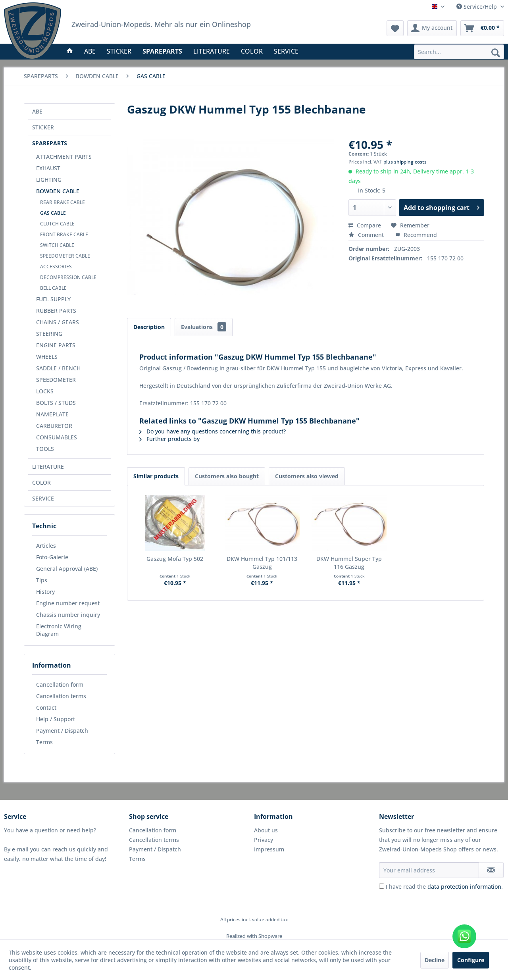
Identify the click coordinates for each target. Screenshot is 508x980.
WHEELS (47, 357)
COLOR (41, 482)
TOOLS (45, 449)
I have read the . (444, 887)
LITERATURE (48, 467)
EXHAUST (48, 168)
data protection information (464, 887)
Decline (435, 960)
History (45, 592)
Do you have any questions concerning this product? (213, 431)
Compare (365, 225)
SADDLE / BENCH (58, 368)
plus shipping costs (405, 162)
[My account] (432, 28)
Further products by (169, 439)
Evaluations (204, 327)
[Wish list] (395, 28)
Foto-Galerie (52, 557)
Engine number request (68, 603)
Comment (367, 235)
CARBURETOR (54, 426)
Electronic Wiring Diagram (59, 630)
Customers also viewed (307, 476)
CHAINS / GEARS (58, 322)
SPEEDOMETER (56, 380)
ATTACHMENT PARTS (64, 157)
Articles (46, 546)
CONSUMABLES (57, 437)
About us (266, 830)
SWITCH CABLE (57, 245)
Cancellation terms (61, 696)
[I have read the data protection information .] (382, 886)
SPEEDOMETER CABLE (65, 256)
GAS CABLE (53, 213)
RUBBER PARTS (56, 311)
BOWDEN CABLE (58, 191)
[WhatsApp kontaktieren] (464, 936)
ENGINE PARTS (56, 345)
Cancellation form (60, 684)
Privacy (264, 840)
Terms (44, 742)
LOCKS (45, 391)
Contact (46, 708)
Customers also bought (227, 476)
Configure (471, 960)
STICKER (43, 127)
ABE (37, 111)
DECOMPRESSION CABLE (68, 277)
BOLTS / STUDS (56, 403)
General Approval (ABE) (67, 569)
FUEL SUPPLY (53, 299)
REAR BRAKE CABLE (63, 202)
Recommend (416, 235)
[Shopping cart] (482, 28)
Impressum (269, 849)
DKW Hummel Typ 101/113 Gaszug (262, 563)
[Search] (496, 52)
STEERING (49, 334)
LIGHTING (49, 180)
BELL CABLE (53, 288)
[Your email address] (429, 870)
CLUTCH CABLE (57, 224)
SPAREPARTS (50, 143)
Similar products (156, 476)
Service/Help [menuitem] (477, 7)
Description (149, 327)
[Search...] (459, 52)
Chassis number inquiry (68, 615)
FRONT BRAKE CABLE (64, 234)
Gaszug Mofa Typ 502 (175, 559)
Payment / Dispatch (62, 731)
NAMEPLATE (52, 414)
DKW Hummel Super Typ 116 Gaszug (349, 563)
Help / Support (56, 719)
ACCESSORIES (56, 267)
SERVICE (43, 498)
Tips (42, 580)
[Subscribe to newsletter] (491, 870)
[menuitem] (459, 52)
